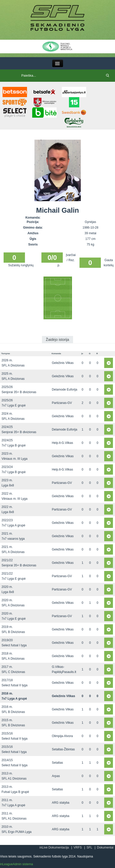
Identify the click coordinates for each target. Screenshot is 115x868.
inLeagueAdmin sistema (16, 864)
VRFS (78, 847)
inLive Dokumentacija (54, 847)
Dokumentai (105, 847)
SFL (89, 847)
